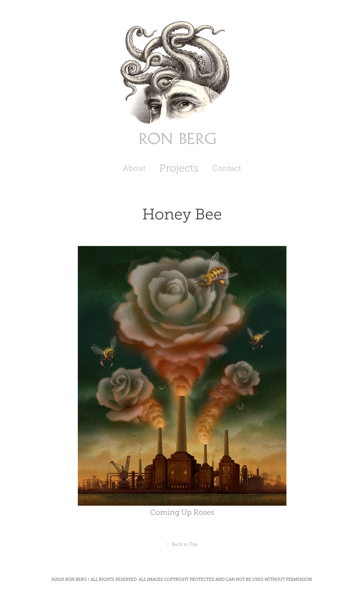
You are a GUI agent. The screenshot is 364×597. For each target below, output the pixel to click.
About (134, 168)
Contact (227, 168)
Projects (179, 168)
